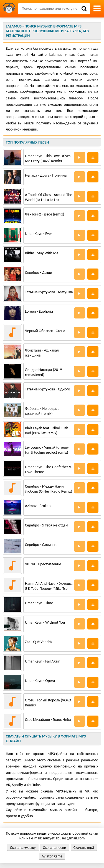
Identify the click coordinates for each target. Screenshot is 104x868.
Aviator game (52, 856)
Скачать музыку (23, 848)
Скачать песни (55, 848)
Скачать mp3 (84, 848)
